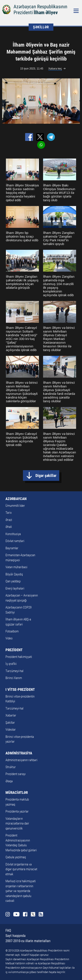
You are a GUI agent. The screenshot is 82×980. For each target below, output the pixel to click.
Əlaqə (9, 781)
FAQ (8, 930)
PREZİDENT (14, 650)
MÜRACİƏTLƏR (17, 792)
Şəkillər (10, 723)
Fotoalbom (12, 631)
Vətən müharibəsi (16, 567)
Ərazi (9, 520)
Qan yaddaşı (13, 581)
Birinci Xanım (14, 678)
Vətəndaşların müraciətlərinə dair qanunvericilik (17, 824)
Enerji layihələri (15, 588)
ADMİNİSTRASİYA (19, 753)
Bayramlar (12, 548)
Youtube (16, 914)
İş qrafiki (11, 664)
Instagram (8, 914)
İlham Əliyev (46, 13)
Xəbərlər (11, 715)
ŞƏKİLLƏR (41, 27)
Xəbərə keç (55, 69)
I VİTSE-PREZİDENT (20, 689)
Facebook (25, 914)
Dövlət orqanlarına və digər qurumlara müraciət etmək (21, 869)
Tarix (9, 513)
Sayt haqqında (16, 936)
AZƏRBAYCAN (16, 499)
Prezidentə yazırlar (17, 811)
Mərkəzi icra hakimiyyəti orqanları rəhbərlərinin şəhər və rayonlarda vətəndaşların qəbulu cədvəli (21, 891)
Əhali (9, 527)
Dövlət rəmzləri (15, 541)
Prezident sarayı (16, 774)
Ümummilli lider (15, 506)
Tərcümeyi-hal (14, 671)
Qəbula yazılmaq (16, 857)
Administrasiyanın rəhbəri (21, 760)
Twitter (33, 914)
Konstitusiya (13, 534)
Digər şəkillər (46, 476)
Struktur (11, 767)
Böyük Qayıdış (14, 574)
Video (9, 638)
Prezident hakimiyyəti (19, 657)
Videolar (11, 730)
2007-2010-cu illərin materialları (28, 941)
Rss (41, 914)
